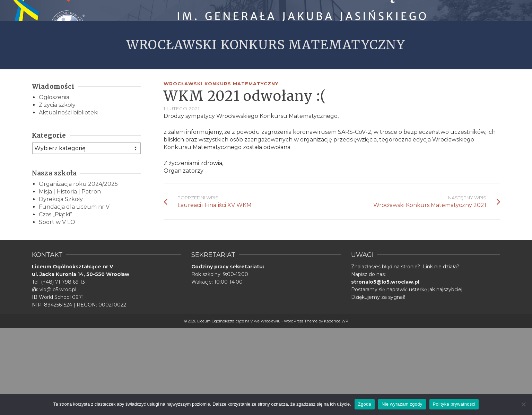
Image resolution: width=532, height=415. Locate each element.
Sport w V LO (57, 222)
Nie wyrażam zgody (402, 404)
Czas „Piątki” (55, 214)
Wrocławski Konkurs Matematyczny (221, 84)
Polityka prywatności (454, 404)
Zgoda (365, 404)
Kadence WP (336, 321)
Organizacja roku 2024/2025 (78, 184)
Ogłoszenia (54, 97)
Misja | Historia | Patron (70, 192)
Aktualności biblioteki (69, 113)
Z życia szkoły (57, 105)
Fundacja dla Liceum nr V (74, 207)
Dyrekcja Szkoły (61, 199)
